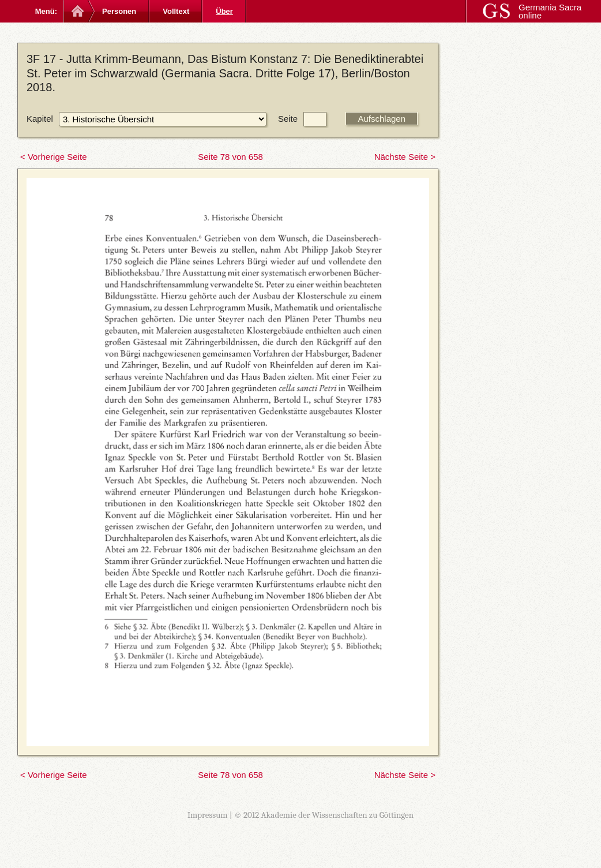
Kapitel (40, 119)
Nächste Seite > (405, 157)
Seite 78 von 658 (230, 157)
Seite (288, 119)
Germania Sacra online (550, 11)
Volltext (176, 11)
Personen (119, 11)
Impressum (208, 815)
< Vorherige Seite (54, 157)
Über (224, 11)
